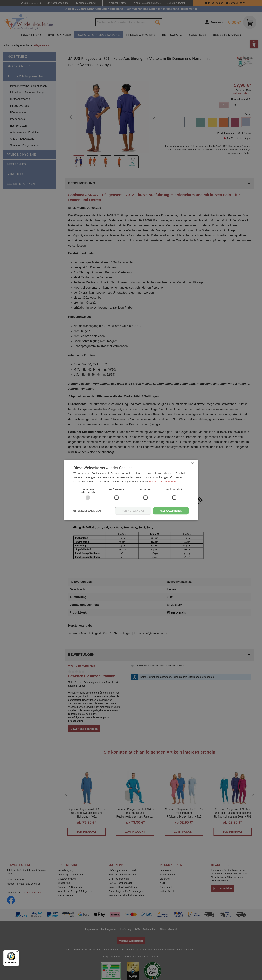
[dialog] (131, 490)
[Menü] (17, 952)
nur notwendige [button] (133, 511)
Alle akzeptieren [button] (171, 511)
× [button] (192, 463)
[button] (87, 511)
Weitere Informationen (162, 481)
